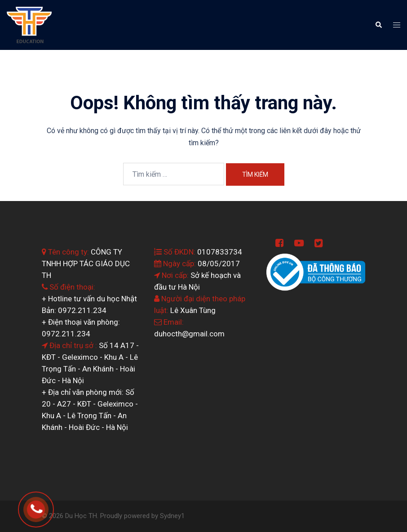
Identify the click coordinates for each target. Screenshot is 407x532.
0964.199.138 (49, 507)
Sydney (170, 516)
